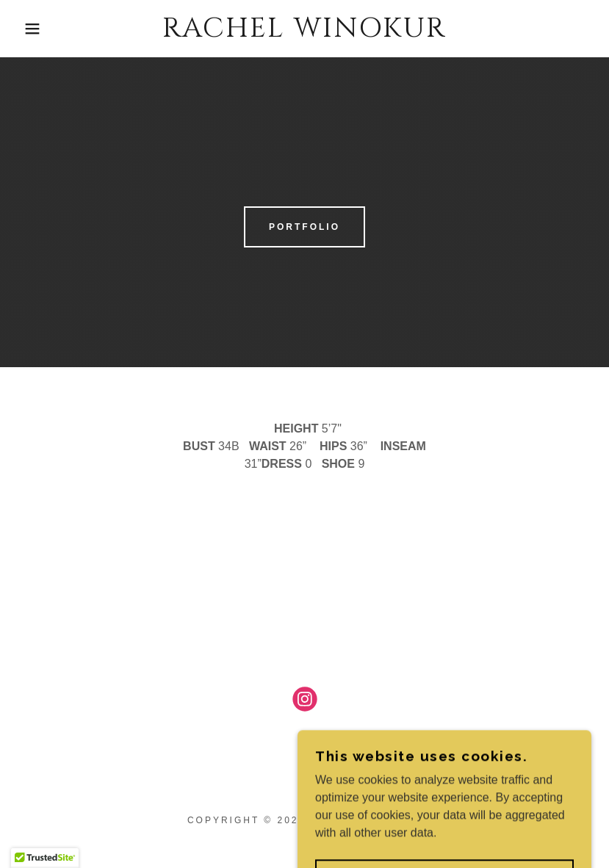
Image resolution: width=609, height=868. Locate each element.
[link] (304, 33)
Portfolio (304, 227)
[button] (30, 29)
